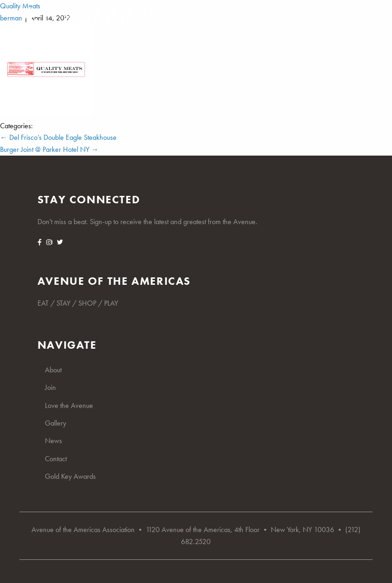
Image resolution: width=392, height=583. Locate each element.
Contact (56, 459)
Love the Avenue (69, 405)
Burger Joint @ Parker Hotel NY (49, 149)
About (53, 370)
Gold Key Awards (70, 476)
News (53, 441)
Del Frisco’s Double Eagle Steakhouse (58, 137)
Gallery (56, 423)
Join (50, 387)
